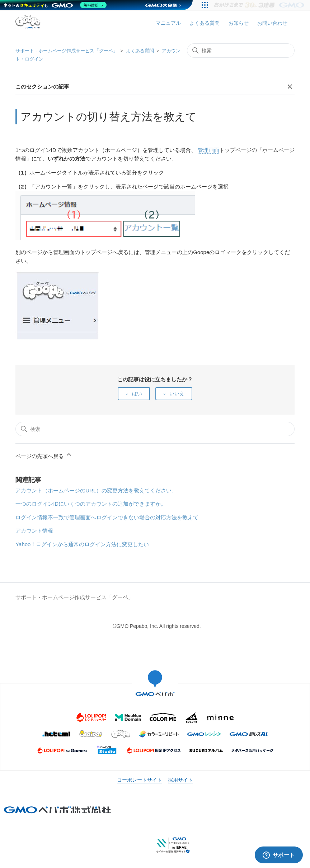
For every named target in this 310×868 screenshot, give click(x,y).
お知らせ (239, 23)
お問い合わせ (272, 23)
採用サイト (180, 780)
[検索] (241, 51)
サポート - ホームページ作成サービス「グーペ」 (67, 51)
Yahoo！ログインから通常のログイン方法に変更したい (82, 544)
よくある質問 (205, 23)
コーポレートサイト (140, 780)
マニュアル (168, 23)
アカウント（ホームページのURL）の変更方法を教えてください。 (96, 490)
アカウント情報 (34, 531)
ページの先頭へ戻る (44, 455)
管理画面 (208, 150)
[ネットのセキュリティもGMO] (55, 5)
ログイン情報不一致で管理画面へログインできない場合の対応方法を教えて (107, 517)
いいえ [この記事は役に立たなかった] (177, 394)
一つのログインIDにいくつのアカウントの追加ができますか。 (91, 504)
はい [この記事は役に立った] (137, 394)
